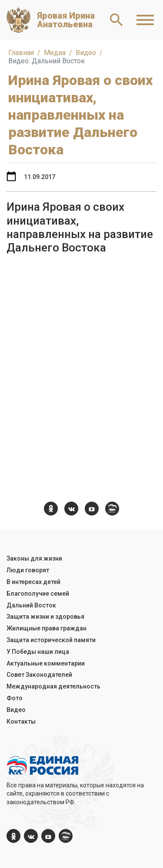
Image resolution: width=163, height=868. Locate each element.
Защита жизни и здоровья (45, 617)
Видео (16, 710)
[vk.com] (71, 509)
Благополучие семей (38, 594)
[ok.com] (51, 509)
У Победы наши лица (38, 652)
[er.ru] (112, 509)
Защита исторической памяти (51, 640)
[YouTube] (92, 509)
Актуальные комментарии (46, 663)
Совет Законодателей (39, 675)
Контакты (21, 721)
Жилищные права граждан (47, 628)
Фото (15, 698)
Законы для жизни (34, 558)
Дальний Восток (31, 605)
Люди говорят (28, 570)
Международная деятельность (53, 686)
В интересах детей (33, 582)
